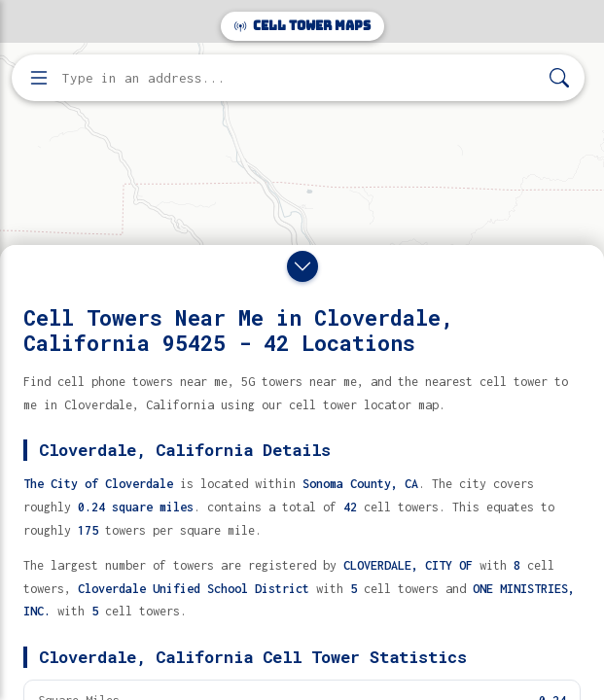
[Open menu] (39, 78)
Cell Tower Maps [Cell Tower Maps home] (302, 26)
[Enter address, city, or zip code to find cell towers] (300, 78)
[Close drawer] (302, 266)
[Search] (559, 78)
